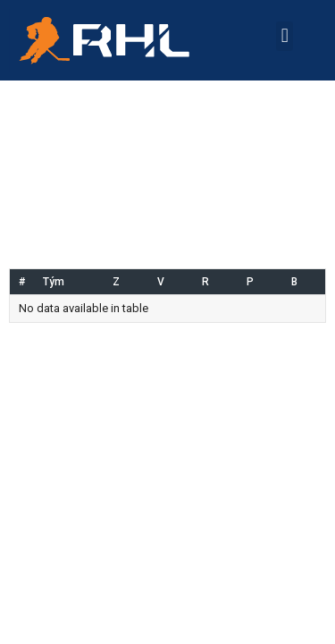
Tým (54, 282)
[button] (285, 36)
